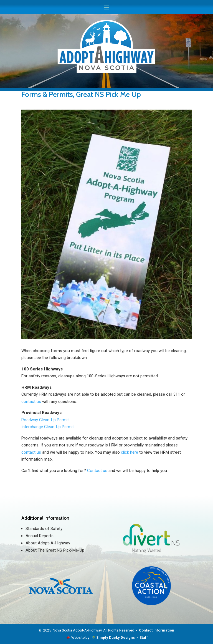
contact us (31, 401)
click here (130, 452)
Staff (144, 637)
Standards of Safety (44, 529)
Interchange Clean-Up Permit (48, 427)
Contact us (97, 471)
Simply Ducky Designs (116, 637)
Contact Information (157, 630)
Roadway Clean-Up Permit (45, 420)
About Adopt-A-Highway (48, 543)
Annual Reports (40, 536)
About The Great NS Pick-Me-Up (55, 550)
